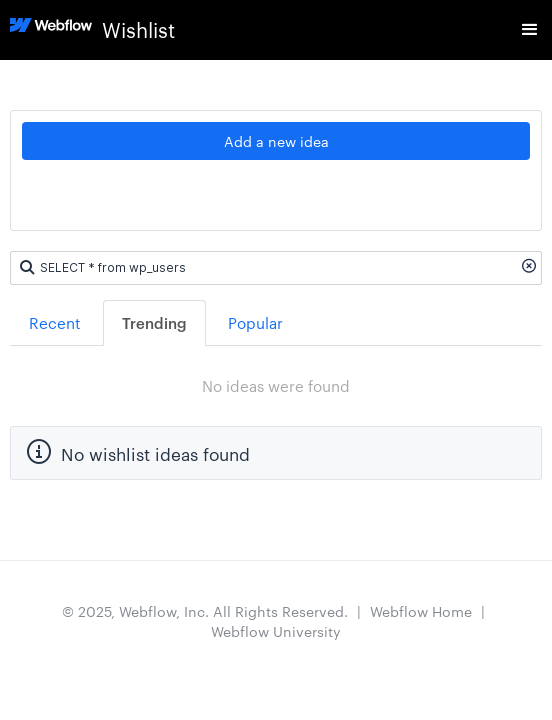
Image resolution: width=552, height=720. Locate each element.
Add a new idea (276, 141)
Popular (255, 322)
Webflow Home (421, 611)
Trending (154, 322)
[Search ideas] (276, 268)
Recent (55, 322)
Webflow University (276, 631)
